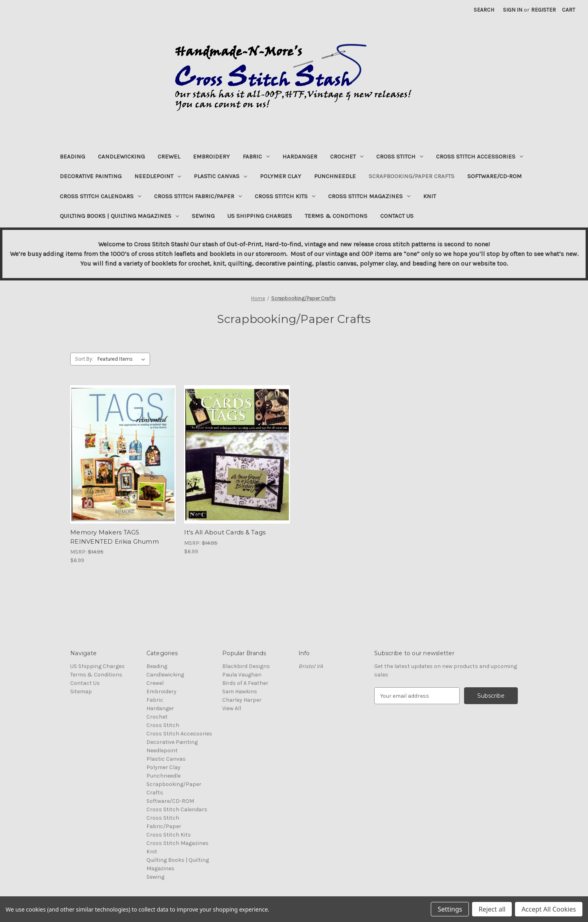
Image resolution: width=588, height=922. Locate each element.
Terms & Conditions (336, 216)
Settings (450, 909)
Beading (72, 156)
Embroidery (211, 156)
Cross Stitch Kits (285, 196)
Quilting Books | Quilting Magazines (119, 216)
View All (232, 708)
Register (543, 10)
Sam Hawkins (240, 691)
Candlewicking (121, 156)
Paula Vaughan (242, 675)
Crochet (347, 156)
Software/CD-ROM (495, 176)
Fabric (256, 156)
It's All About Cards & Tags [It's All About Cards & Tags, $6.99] (225, 532)
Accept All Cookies (549, 909)
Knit (430, 196)
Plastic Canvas (220, 176)
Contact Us (397, 216)
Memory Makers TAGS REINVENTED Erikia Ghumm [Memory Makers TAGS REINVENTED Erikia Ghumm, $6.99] (115, 537)
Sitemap (81, 691)
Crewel (169, 156)
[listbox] (123, 359)
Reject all (492, 909)
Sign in (513, 10)
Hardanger (300, 156)
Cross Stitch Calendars (100, 196)
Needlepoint (158, 176)
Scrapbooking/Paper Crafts (412, 176)
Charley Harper (242, 700)
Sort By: (84, 359)
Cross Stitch (400, 156)
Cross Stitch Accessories (480, 156)
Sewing (203, 216)
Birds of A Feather (245, 683)
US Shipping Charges (260, 216)
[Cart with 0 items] (569, 10)
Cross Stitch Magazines (369, 196)
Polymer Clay (281, 176)
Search (484, 10)
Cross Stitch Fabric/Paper (198, 196)
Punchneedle (335, 176)
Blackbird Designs (246, 666)
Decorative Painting (91, 176)
